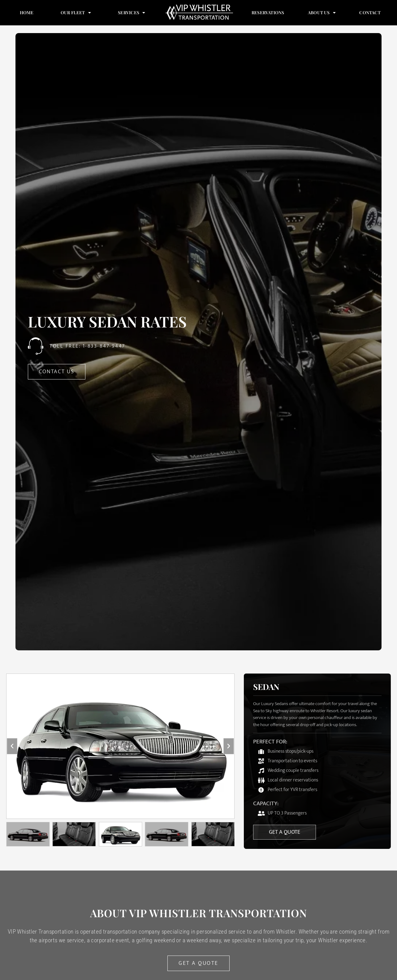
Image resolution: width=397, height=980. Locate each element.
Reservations (268, 13)
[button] (12, 746)
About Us (322, 13)
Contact (370, 13)
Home (27, 13)
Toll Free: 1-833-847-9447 (87, 346)
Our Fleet (76, 13)
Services (132, 13)
